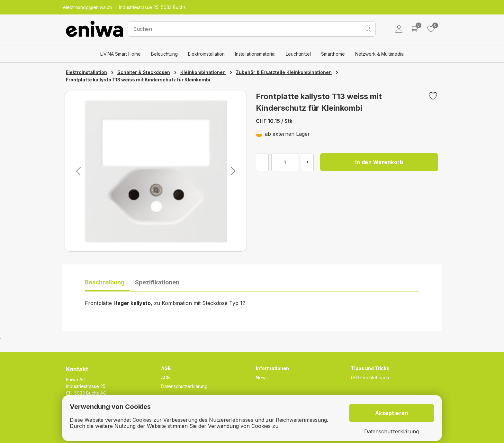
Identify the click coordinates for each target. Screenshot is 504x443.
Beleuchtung (164, 54)
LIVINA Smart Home (121, 54)
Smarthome (333, 54)
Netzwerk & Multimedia (379, 54)
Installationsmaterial (255, 54)
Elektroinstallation (206, 54)
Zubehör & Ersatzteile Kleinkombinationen (284, 72)
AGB (166, 378)
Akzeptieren (392, 413)
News (262, 378)
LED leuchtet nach (370, 378)
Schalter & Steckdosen (144, 72)
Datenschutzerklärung (184, 386)
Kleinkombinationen (203, 72)
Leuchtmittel (298, 54)
